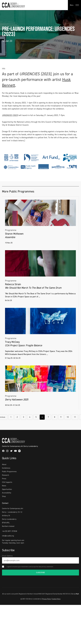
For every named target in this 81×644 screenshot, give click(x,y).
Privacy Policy (47, 599)
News (4, 486)
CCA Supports (7, 482)
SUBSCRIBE (40, 572)
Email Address (7, 556)
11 (75, 417)
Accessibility (7, 493)
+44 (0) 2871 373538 (10, 531)
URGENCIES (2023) (10, 115)
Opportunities (7, 489)
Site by (75, 594)
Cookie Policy (56, 599)
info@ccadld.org (8, 536)
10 (68, 417)
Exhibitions (6, 468)
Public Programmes (9, 471)
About (4, 464)
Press (4, 479)
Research (5, 475)
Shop (4, 496)
